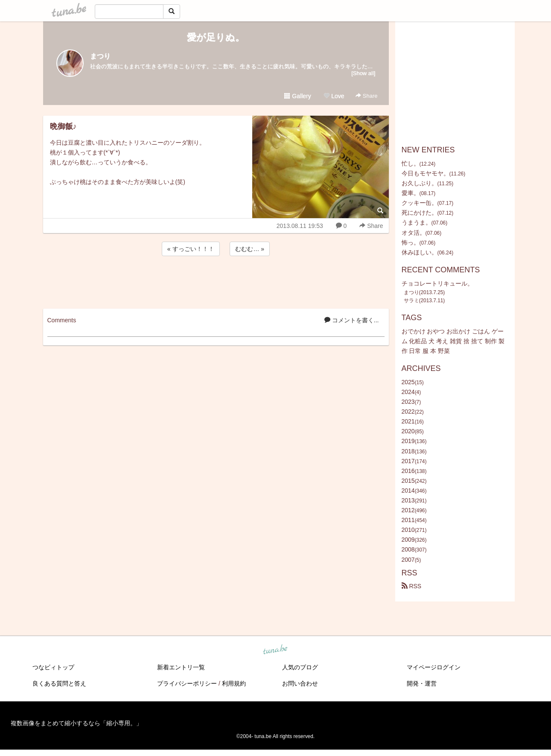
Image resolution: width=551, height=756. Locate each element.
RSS (412, 586)
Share (366, 96)
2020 (408, 431)
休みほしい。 (420, 252)
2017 (408, 461)
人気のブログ (300, 667)
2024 (408, 392)
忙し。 (411, 163)
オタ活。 (414, 233)
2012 (408, 510)
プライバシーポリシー (187, 683)
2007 (408, 560)
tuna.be (275, 650)
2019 (408, 441)
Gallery (297, 96)
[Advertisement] (216, 281)
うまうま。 (417, 222)
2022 (408, 412)
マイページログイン (434, 667)
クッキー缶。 (420, 203)
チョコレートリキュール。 (437, 283)
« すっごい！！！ (191, 249)
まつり (100, 56)
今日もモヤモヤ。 (426, 173)
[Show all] (363, 73)
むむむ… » (250, 249)
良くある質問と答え (59, 683)
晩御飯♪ (63, 126)
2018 (408, 451)
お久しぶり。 (420, 183)
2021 (408, 421)
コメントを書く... (352, 320)
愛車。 (411, 193)
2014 (408, 490)
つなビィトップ (53, 667)
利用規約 (234, 683)
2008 (408, 549)
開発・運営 (422, 683)
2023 (408, 402)
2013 (408, 500)
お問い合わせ (300, 683)
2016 (408, 471)
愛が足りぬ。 (216, 37)
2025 (408, 382)
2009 (408, 540)
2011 (408, 520)
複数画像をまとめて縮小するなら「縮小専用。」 (76, 723)
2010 (408, 530)
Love (334, 96)
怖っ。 (411, 242)
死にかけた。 (420, 213)
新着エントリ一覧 (181, 667)
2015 (408, 481)
